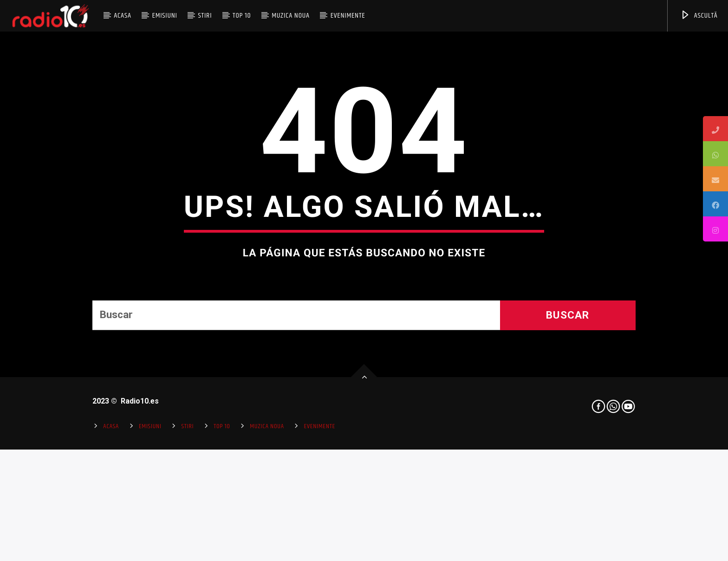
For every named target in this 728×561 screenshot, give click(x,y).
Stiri (205, 16)
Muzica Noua (291, 16)
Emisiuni (164, 16)
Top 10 (242, 16)
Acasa (123, 16)
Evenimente (348, 16)
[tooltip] (715, 129)
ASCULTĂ (699, 16)
